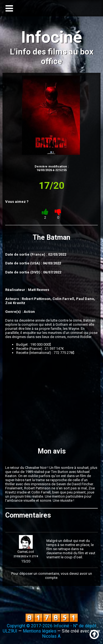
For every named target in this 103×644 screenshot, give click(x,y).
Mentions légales (40, 631)
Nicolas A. (52, 636)
